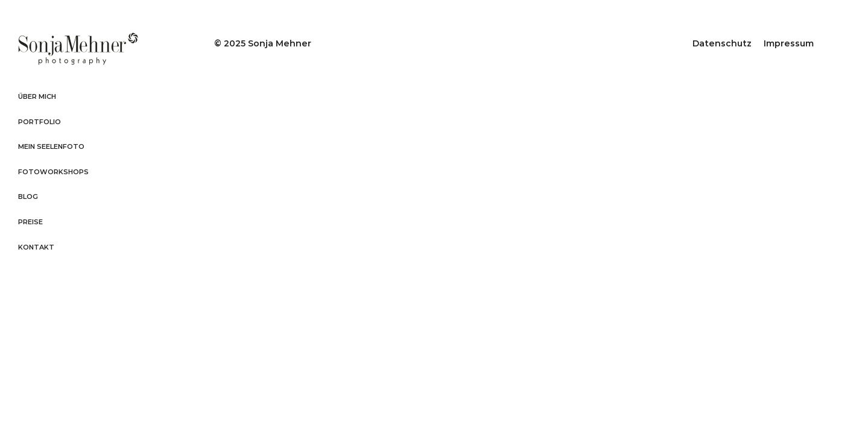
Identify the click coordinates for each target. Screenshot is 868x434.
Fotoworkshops (53, 172)
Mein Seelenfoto (51, 146)
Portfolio (40, 122)
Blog (28, 197)
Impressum (789, 43)
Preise (30, 222)
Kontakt (36, 247)
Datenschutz (722, 43)
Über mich (37, 96)
